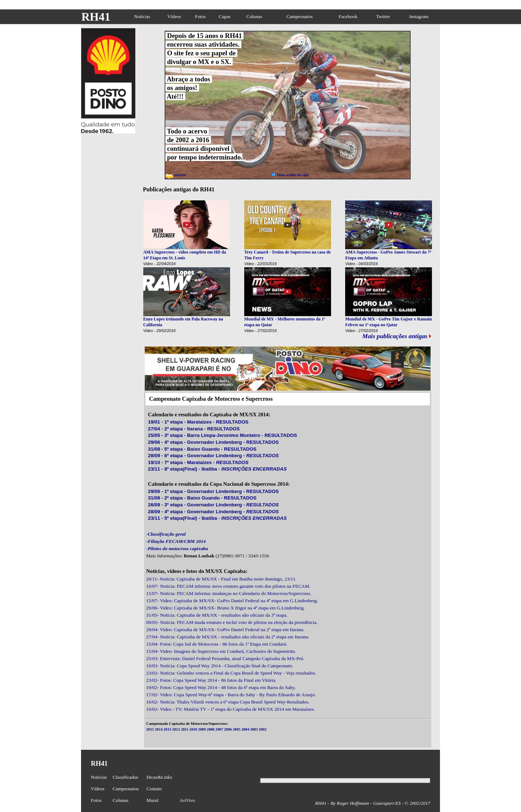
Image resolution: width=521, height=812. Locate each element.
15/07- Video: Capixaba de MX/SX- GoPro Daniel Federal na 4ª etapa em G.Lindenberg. (232, 601)
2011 (185, 729)
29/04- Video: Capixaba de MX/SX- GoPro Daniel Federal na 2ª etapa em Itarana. (225, 630)
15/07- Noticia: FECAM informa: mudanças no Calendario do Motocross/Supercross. (229, 593)
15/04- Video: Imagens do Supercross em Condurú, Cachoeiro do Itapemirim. (221, 651)
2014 (159, 729)
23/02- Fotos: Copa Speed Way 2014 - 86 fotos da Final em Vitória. (211, 680)
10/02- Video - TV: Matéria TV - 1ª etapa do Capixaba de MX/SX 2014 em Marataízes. (230, 709)
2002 (262, 729)
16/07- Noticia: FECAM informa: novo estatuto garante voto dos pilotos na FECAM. (228, 586)
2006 (228, 729)
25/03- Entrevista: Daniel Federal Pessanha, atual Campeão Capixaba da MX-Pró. (225, 658)
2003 (254, 729)
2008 (210, 729)
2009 (202, 729)
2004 (245, 729)
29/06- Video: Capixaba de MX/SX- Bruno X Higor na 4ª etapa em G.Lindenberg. (225, 608)
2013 (167, 729)
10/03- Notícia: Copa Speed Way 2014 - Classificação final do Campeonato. (220, 666)
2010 (193, 729)
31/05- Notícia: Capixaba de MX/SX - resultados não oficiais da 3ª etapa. (217, 615)
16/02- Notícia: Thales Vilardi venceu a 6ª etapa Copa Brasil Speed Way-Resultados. (228, 702)
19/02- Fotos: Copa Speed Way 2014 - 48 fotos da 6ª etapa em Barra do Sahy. (221, 687)
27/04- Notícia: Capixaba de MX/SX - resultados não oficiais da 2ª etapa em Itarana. (228, 637)
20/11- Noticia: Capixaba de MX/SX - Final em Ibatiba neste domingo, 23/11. (221, 579)
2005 (236, 729)
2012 (176, 729)
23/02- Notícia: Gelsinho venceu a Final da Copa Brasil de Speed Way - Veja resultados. (231, 673)
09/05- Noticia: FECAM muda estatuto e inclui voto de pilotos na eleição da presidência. (232, 622)
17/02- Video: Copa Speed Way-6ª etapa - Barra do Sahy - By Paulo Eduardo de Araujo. (231, 695)
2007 (219, 729)
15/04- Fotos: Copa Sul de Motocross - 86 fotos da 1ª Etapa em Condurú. (217, 644)
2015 (150, 729)
